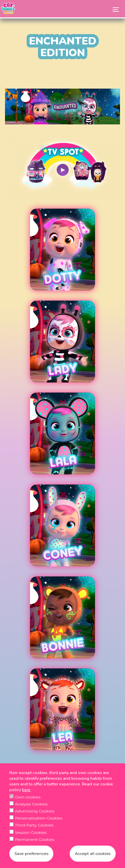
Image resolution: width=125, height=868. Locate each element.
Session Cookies (31, 836)
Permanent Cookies (35, 843)
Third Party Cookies (34, 829)
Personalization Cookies (39, 822)
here (26, 794)
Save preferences (31, 857)
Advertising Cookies (35, 815)
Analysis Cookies (31, 808)
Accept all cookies (92, 857)
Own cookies (28, 801)
